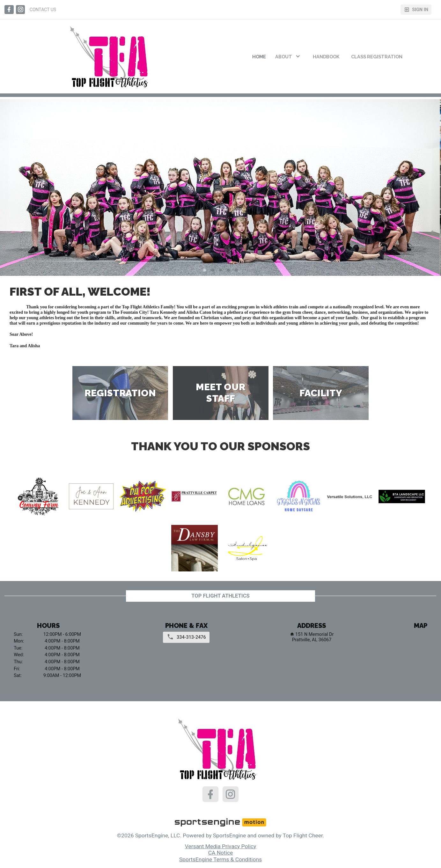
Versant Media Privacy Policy (220, 846)
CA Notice (221, 853)
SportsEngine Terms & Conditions (220, 859)
